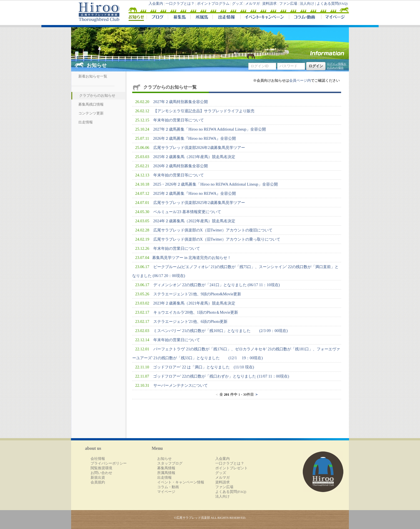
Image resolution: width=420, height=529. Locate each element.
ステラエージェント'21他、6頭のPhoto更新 (191, 321)
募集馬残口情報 (91, 104)
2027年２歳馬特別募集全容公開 (181, 102)
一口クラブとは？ (180, 4)
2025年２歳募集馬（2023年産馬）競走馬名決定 (194, 157)
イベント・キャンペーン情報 (181, 482)
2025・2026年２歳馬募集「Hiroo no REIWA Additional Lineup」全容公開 (216, 184)
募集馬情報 (166, 468)
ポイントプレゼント (232, 468)
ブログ (157, 18)
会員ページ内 (300, 81)
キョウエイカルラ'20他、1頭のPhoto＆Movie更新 (196, 312)
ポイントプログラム (213, 4)
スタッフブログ (170, 463)
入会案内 (156, 4)
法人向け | (308, 4)
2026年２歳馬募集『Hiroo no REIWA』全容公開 (194, 138)
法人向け (222, 496)
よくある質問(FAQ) (332, 4)
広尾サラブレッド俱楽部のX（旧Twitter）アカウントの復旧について (213, 230)
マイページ (334, 18)
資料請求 (269, 4)
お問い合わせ (101, 473)
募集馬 (179, 18)
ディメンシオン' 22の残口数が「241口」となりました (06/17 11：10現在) (217, 285)
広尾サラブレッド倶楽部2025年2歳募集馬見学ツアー (199, 203)
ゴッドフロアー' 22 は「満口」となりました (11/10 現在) (204, 367)
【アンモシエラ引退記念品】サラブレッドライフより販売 (204, 111)
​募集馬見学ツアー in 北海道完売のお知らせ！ (192, 258)
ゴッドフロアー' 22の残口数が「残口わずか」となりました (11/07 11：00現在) (221, 376)
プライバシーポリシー (109, 463)
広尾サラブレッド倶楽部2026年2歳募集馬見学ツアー (199, 148)
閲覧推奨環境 (101, 468)
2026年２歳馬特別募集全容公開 (181, 166)
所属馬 (201, 18)
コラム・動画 (305, 18)
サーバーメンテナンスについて (181, 385)
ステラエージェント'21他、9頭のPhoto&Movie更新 (197, 294)
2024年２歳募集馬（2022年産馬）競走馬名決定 (194, 221)
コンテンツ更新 (91, 113)
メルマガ (252, 4)
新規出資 (98, 478)
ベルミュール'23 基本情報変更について (187, 212)
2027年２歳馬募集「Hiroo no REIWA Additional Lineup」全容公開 (210, 129)
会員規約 (98, 482)
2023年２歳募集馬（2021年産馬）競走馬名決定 (194, 303)
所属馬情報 (166, 473)
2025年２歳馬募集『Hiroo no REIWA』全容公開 (195, 193)
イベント (265, 18)
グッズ (237, 4)
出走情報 (226, 18)
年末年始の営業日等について (179, 120)
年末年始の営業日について (177, 248)
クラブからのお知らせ (97, 96)
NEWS (137, 18)
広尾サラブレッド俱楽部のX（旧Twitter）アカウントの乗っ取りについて (217, 239)
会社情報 (98, 459)
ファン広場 (288, 4)
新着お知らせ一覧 (93, 76)
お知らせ (164, 459)
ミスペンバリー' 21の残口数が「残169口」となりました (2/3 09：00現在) (221, 331)
